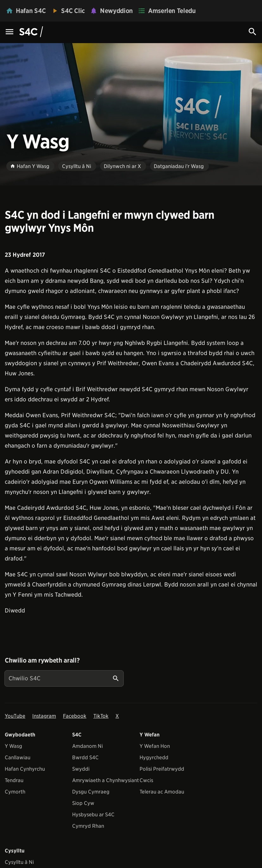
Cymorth (15, 792)
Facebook (75, 716)
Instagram (44, 716)
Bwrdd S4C (85, 758)
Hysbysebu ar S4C (93, 815)
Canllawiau (18, 758)
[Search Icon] (253, 32)
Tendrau (14, 780)
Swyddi (81, 769)
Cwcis (146, 780)
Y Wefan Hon (155, 746)
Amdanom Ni (87, 746)
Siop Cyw (83, 803)
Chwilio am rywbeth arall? (42, 660)
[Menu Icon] (9, 32)
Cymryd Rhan (88, 826)
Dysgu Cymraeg (91, 792)
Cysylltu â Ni (19, 862)
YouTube (15, 716)
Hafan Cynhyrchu (25, 769)
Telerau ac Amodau (162, 792)
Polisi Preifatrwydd (162, 769)
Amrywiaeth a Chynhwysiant (106, 780)
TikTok (101, 716)
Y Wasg (13, 746)
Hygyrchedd (154, 758)
